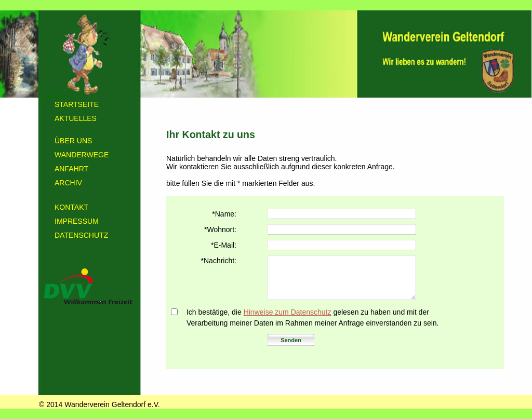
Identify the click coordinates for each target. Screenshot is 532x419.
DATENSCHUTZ (81, 235)
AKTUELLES (76, 118)
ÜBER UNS (73, 141)
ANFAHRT (71, 169)
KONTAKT (71, 207)
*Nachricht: (219, 261)
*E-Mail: (224, 245)
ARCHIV (68, 183)
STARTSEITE (77, 104)
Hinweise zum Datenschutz (288, 312)
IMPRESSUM (77, 221)
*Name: (224, 214)
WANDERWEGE (82, 155)
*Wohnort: (220, 229)
